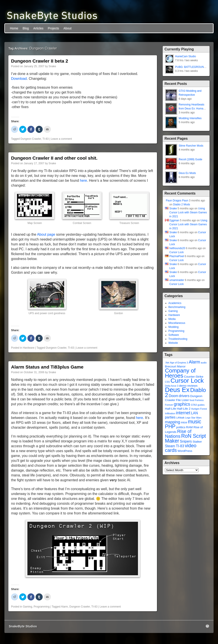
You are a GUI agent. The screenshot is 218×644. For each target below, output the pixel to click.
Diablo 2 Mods (182, 204)
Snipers (186, 441)
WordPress (185, 451)
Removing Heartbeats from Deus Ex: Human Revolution (192, 109)
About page (46, 234)
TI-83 (46, 139)
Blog (26, 28)
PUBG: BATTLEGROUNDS (191, 67)
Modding (174, 327)
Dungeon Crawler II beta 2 (40, 61)
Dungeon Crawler (31, 139)
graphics (182, 404)
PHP (170, 426)
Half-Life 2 (184, 409)
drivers (184, 396)
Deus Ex (177, 390)
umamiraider (177, 280)
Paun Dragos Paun (177, 201)
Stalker (197, 442)
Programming (42, 607)
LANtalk (180, 418)
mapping (172, 422)
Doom (173, 396)
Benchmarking (177, 307)
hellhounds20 (177, 248)
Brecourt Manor (175, 366)
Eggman (174, 220)
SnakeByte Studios (23, 626)
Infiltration (170, 413)
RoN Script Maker (185, 438)
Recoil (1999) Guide (190, 159)
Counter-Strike (194, 377)
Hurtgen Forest (199, 409)
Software (174, 335)
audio (204, 363)
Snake (52, 66)
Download (19, 79)
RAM (189, 427)
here (83, 181)
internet (183, 413)
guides (201, 405)
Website (173, 343)
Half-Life (170, 409)
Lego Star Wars (193, 418)
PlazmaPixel (177, 256)
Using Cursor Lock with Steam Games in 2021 (188, 212)
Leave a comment (61, 139)
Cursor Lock (177, 252)
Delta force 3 (172, 386)
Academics (175, 303)
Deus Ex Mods (187, 173)
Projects (53, 28)
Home (14, 28)
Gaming (27, 607)
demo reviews (188, 386)
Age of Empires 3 (179, 363)
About (68, 28)
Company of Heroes (180, 373)
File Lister (183, 400)
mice (184, 422)
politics (181, 427)
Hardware (29, 348)
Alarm (64, 607)
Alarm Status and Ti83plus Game (47, 367)
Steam (170, 446)
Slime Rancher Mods (191, 146)
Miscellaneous (177, 323)
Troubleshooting (178, 339)
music (195, 422)
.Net (167, 363)
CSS (167, 382)
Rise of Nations (178, 434)
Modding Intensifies (190, 118)
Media (172, 319)
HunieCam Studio (185, 56)
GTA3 (194, 405)
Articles (38, 28)
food (192, 400)
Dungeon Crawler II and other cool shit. (54, 158)
